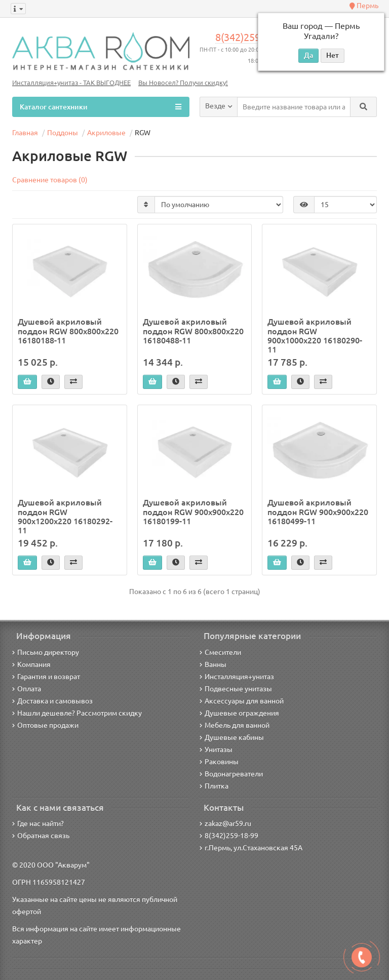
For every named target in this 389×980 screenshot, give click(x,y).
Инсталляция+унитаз (237, 677)
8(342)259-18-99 (252, 37)
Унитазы (216, 750)
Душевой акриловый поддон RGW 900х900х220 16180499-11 (318, 512)
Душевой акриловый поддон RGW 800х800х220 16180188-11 (68, 331)
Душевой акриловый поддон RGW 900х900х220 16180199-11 (193, 512)
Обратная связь (41, 836)
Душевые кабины (232, 737)
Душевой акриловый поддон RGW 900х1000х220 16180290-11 (315, 336)
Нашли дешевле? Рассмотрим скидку (77, 713)
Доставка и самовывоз (52, 701)
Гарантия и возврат (46, 677)
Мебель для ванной (235, 725)
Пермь (364, 6)
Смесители (220, 652)
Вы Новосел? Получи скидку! (183, 83)
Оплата (27, 689)
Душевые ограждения (239, 713)
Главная (25, 133)
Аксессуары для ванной (242, 701)
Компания (31, 664)
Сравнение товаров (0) (50, 180)
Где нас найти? (38, 824)
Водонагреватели (231, 774)
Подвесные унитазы (236, 689)
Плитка (214, 786)
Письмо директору (46, 652)
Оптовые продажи (45, 725)
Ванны (213, 664)
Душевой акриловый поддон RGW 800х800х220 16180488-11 (193, 331)
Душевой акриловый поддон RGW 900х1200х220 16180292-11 (65, 516)
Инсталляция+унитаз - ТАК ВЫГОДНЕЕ (71, 83)
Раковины (219, 762)
